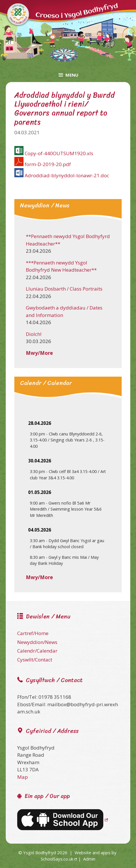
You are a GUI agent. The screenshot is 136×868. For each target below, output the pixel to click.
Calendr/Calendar (37, 651)
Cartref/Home (33, 633)
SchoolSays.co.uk (57, 859)
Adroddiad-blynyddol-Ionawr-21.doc (67, 175)
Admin (89, 859)
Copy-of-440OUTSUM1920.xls (59, 153)
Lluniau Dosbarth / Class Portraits (64, 289)
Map (23, 777)
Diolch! (34, 334)
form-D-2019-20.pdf (48, 164)
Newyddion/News (37, 642)
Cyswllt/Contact (35, 660)
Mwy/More (39, 353)
